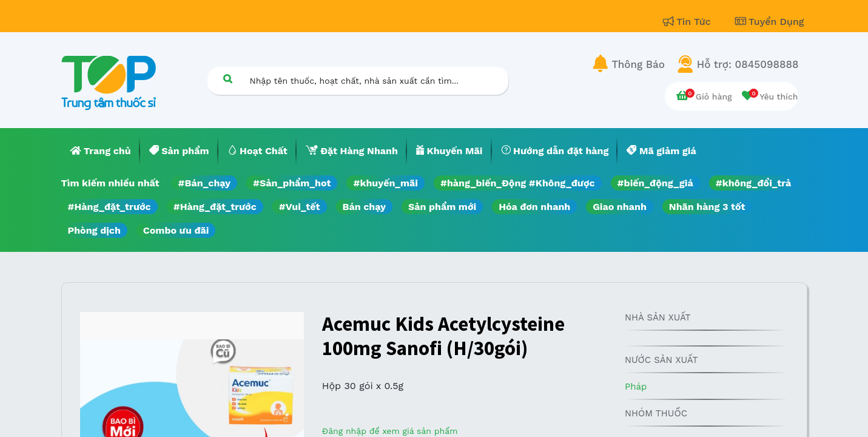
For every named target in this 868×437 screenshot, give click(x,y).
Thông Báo (638, 64)
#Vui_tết (300, 207)
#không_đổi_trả (754, 183)
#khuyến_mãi (385, 183)
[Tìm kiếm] (228, 79)
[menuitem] (101, 151)
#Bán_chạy (205, 183)
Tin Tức (688, 22)
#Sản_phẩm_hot (292, 183)
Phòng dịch (94, 230)
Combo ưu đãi (176, 230)
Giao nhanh (620, 207)
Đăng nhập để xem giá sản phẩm (390, 431)
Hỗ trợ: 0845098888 (748, 64)
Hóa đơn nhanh (534, 207)
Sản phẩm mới (442, 207)
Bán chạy (364, 207)
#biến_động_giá (655, 183)
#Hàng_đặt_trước (109, 207)
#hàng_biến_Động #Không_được (518, 183)
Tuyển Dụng (770, 22)
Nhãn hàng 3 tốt (707, 207)
